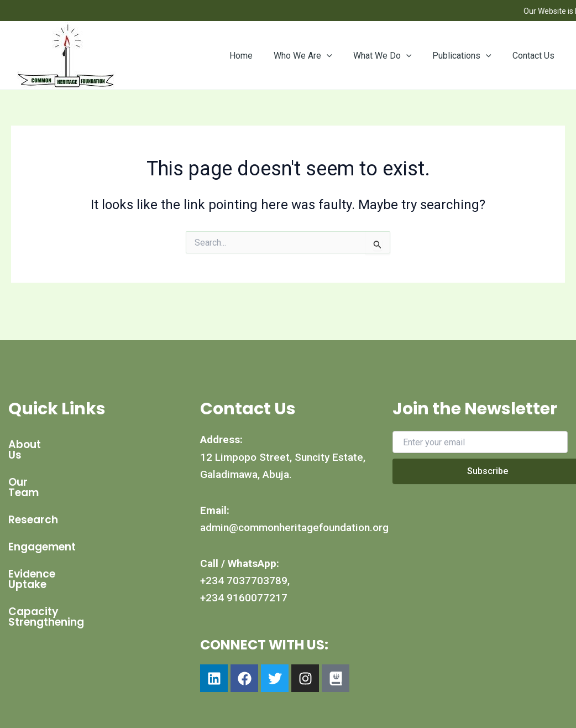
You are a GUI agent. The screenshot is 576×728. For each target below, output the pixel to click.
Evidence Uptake (52, 553)
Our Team (35, 472)
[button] (338, 56)
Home (256, 56)
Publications (467, 56)
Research (33, 499)
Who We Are (315, 56)
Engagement (42, 526)
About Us (33, 444)
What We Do (391, 56)
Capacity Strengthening (73, 580)
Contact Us (535, 56)
